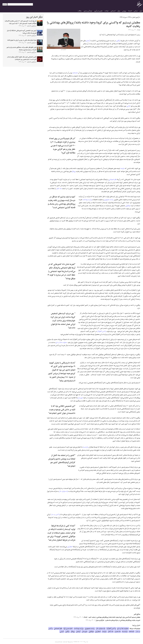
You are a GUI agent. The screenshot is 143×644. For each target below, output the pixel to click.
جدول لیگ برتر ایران (59, 642)
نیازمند (122, 168)
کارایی (129, 106)
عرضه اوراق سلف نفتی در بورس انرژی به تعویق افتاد (22, 40)
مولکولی (128, 206)
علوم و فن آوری (98, 11)
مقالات (80, 11)
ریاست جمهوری (109, 200)
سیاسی (136, 11)
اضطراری (70, 547)
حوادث (107, 11)
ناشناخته (75, 73)
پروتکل (74, 171)
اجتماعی (113, 11)
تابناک (85, 617)
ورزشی (124, 11)
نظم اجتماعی (113, 179)
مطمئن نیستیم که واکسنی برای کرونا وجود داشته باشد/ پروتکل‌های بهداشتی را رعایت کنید (114, 617)
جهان (119, 11)
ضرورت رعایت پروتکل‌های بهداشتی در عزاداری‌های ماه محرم (123, 620)
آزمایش (88, 41)
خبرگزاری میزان (99, 620)
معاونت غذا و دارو (61, 342)
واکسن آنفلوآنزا (102, 331)
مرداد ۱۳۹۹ (123, 17)
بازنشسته (86, 447)
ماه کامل (59, 189)
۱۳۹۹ (129, 17)
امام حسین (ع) (68, 628)
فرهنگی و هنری (88, 11)
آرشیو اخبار (136, 17)
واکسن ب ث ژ (55, 514)
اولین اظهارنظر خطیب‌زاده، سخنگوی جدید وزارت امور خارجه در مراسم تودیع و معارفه (21, 49)
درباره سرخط (70, 642)
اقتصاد (130, 11)
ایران (141, 11)
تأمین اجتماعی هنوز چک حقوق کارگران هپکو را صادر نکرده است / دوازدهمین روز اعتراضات (22, 58)
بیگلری (118, 41)
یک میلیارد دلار (64, 491)
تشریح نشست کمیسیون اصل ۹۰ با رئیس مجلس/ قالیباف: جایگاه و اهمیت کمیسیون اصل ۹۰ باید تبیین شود (21, 22)
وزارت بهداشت (87, 200)
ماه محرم (118, 631)
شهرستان (80, 398)
